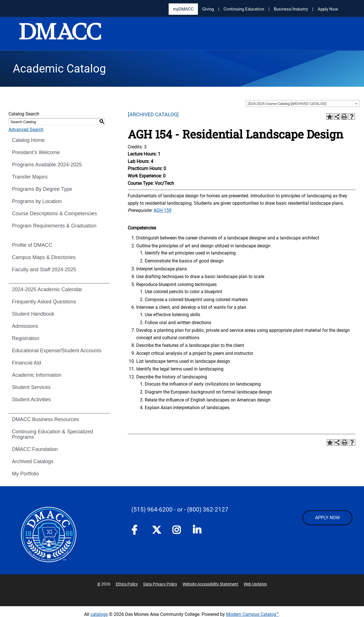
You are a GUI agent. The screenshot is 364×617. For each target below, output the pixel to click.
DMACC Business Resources (45, 419)
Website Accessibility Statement (210, 584)
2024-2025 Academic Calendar (47, 289)
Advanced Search (26, 130)
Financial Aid (26, 363)
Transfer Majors (30, 177)
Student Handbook (33, 314)
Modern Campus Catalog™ (253, 614)
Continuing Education (244, 9)
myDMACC (183, 9)
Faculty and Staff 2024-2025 (44, 270)
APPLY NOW (327, 518)
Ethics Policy (127, 584)
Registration (26, 338)
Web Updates (255, 584)
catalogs (99, 614)
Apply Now (328, 9)
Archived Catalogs (33, 461)
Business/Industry (291, 9)
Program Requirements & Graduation (54, 226)
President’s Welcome (36, 152)
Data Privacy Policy (160, 584)
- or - (180, 510)
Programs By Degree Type (42, 189)
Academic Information (37, 375)
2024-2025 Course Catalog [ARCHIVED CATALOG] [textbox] (287, 104)
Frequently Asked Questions (44, 302)
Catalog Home (28, 140)
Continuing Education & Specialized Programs (52, 434)
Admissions (25, 326)
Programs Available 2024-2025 (47, 165)
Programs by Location (37, 201)
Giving (208, 9)
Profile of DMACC (32, 245)
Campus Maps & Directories (44, 257)
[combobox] (303, 103)
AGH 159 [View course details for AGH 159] (163, 210)
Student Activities (31, 399)
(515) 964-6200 (152, 510)
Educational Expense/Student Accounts (57, 351)
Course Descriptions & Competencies (54, 214)
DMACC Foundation (35, 449)
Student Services (31, 387)
